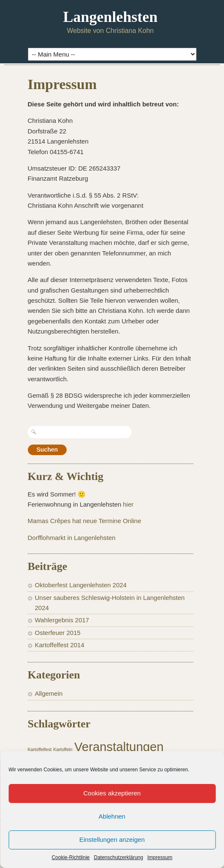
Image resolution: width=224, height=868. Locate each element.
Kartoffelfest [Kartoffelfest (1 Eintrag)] (40, 749)
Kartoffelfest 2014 (60, 645)
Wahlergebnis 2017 (62, 620)
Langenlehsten (110, 17)
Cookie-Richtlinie (70, 857)
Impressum (160, 857)
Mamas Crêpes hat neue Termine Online (85, 521)
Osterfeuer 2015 (58, 633)
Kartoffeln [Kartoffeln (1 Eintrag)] (63, 749)
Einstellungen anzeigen (112, 840)
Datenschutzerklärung (118, 857)
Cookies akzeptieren (112, 793)
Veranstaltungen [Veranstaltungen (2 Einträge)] (119, 747)
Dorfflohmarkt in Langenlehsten (72, 538)
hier (128, 504)
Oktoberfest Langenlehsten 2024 (81, 585)
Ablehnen (112, 816)
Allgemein (49, 693)
